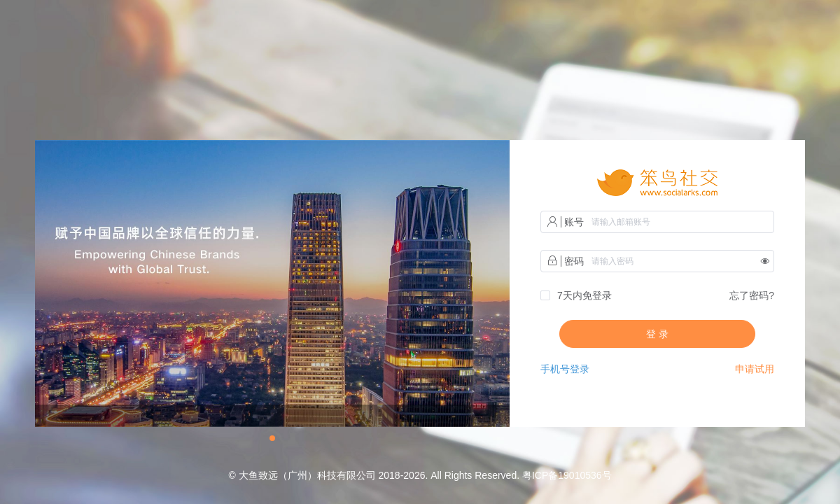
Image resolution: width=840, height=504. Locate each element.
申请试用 (755, 369)
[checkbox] (576, 296)
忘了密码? (752, 295)
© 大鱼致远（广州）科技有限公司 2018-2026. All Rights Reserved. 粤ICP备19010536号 (420, 475)
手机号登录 (565, 369)
